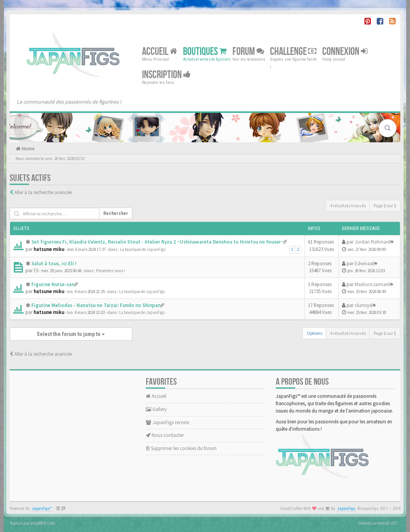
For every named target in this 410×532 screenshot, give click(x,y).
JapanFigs (346, 509)
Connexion (345, 52)
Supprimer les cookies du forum (181, 448)
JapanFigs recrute (167, 422)
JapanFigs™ (42, 509)
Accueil (160, 52)
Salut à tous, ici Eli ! (54, 263)
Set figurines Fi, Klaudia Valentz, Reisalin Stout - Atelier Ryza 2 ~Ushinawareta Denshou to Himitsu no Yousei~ (157, 242)
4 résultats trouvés (348, 205)
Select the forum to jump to (71, 334)
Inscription (166, 75)
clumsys (363, 305)
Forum (248, 52)
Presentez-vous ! (110, 271)
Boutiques (205, 52)
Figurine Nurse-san (53, 284)
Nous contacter (165, 435)
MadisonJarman (372, 284)
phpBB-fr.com (43, 523)
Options (314, 333)
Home (27, 149)
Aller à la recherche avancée (43, 192)
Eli (36, 270)
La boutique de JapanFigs (143, 249)
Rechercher (116, 213)
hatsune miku (49, 249)
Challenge (293, 52)
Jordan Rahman (372, 242)
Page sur (385, 205)
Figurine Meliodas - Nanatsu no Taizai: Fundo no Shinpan (96, 305)
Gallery (156, 409)
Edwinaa (364, 263)
